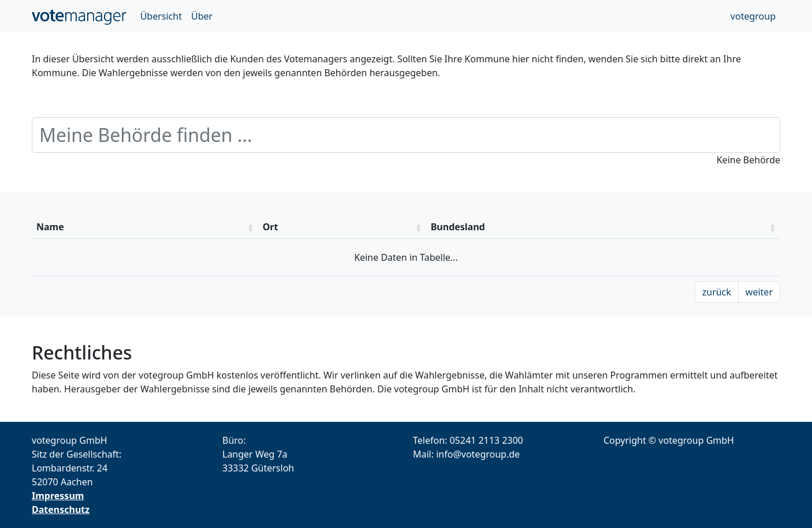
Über (202, 16)
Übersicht (161, 16)
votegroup (753, 16)
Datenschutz (61, 510)
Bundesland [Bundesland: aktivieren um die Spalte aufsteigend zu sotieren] (458, 227)
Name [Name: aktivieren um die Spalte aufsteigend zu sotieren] (50, 227)
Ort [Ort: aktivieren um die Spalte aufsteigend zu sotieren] (271, 227)
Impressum (58, 496)
